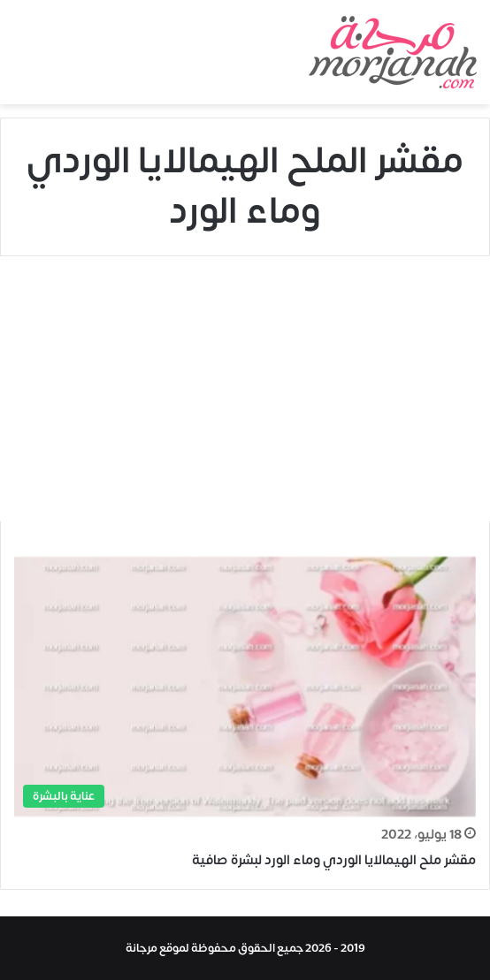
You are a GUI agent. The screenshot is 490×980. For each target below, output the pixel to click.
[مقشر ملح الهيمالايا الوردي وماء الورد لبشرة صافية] (245, 687)
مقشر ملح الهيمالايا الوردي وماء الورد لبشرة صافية (334, 860)
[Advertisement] (245, 389)
